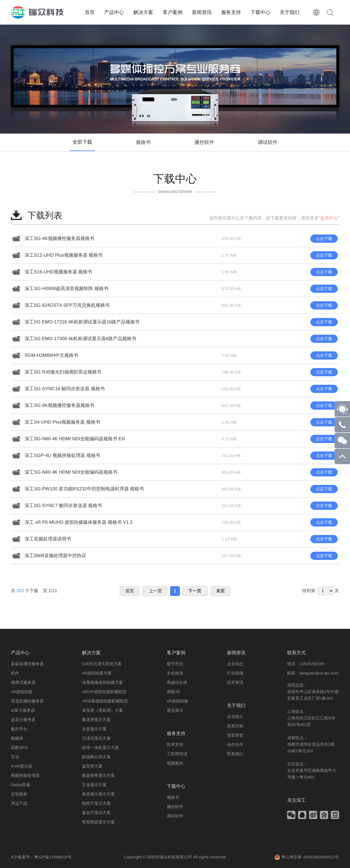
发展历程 (235, 726)
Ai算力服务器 (23, 710)
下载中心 (176, 786)
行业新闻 (235, 673)
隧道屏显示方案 (96, 720)
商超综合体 (177, 682)
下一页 (195, 591)
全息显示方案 (94, 729)
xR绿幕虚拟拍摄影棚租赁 (105, 701)
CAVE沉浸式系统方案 (102, 664)
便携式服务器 (23, 682)
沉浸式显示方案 (96, 738)
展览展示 (175, 710)
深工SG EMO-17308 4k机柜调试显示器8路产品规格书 (80, 339)
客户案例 (176, 653)
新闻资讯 (236, 653)
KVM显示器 (22, 766)
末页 (220, 591)
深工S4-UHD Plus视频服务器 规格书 (62, 422)
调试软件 (268, 142)
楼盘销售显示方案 (98, 775)
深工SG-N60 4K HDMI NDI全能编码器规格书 (71, 472)
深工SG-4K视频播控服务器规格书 (59, 238)
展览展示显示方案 (98, 794)
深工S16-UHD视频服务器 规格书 (58, 272)
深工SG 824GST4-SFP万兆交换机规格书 (67, 305)
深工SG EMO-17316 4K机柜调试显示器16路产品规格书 (82, 322)
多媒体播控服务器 (27, 664)
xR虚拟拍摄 (22, 692)
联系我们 (235, 754)
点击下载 (324, 238)
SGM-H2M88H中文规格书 (51, 355)
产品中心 (20, 653)
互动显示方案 (94, 785)
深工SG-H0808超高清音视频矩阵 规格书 (66, 289)
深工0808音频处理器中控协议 (55, 556)
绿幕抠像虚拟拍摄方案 (103, 682)
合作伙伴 (235, 744)
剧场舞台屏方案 (96, 757)
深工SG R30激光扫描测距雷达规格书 (63, 372)
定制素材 (19, 794)
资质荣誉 (235, 735)
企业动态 (235, 664)
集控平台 (19, 729)
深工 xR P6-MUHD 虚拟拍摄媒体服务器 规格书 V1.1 (79, 522)
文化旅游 (175, 673)
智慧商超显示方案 (98, 822)
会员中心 (329, 218)
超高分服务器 (23, 720)
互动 (15, 757)
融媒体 (17, 738)
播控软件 (204, 142)
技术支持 (175, 744)
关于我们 (236, 706)
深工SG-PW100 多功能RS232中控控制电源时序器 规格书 (84, 489)
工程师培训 (177, 754)
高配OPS (19, 747)
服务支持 (176, 734)
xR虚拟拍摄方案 (97, 673)
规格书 (143, 142)
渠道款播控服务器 (27, 701)
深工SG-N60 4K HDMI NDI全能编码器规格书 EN (75, 439)
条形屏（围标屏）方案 (103, 710)
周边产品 (19, 803)
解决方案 (91, 653)
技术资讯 (235, 682)
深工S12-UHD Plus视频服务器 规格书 (64, 255)
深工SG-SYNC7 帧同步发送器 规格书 (63, 506)
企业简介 (235, 717)
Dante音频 (21, 785)
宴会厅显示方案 (96, 813)
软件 (15, 673)
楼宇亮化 (175, 664)
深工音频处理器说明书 (48, 539)
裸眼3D (173, 692)
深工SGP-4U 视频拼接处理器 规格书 (62, 455)
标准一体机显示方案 (100, 747)
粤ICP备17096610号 (53, 857)
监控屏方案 (92, 766)
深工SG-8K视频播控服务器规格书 (59, 405)
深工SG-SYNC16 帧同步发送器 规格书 (65, 389)
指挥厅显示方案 (96, 803)
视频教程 (175, 763)
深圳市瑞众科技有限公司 (169, 857)
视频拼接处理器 (25, 775)
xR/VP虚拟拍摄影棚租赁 (104, 692)
